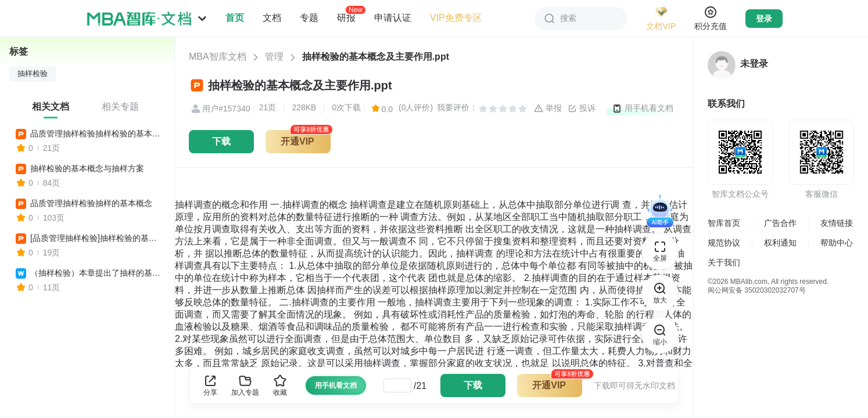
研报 (346, 17)
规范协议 (724, 243)
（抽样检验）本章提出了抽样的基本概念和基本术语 (97, 273)
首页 (235, 18)
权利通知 (780, 243)
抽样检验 (33, 74)
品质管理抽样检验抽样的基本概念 (91, 203)
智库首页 (724, 223)
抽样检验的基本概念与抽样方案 (87, 168)
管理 (274, 57)
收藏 (280, 385)
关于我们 (724, 262)
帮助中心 (837, 243)
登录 (764, 19)
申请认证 (393, 18)
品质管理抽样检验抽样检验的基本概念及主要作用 (97, 134)
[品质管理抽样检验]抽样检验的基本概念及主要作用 (97, 238)
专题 (309, 18)
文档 (272, 18)
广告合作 (780, 223)
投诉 (582, 109)
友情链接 (837, 223)
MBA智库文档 (218, 57)
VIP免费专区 (456, 18)
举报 (548, 109)
